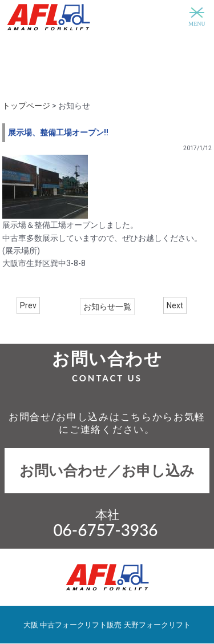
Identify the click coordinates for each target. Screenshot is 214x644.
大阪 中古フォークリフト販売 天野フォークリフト (107, 625)
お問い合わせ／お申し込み (107, 471)
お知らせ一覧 (107, 307)
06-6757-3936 (105, 530)
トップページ (26, 106)
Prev (28, 305)
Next (175, 305)
